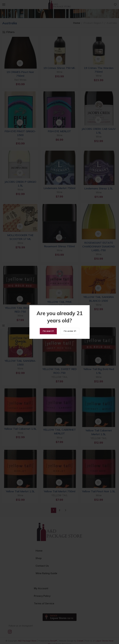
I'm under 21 (70, 331)
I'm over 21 (48, 331)
